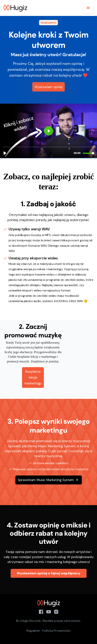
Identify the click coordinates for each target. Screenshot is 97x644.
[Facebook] (41, 611)
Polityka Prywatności (56, 631)
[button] (88, 8)
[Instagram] (56, 611)
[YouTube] (49, 611)
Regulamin (33, 631)
